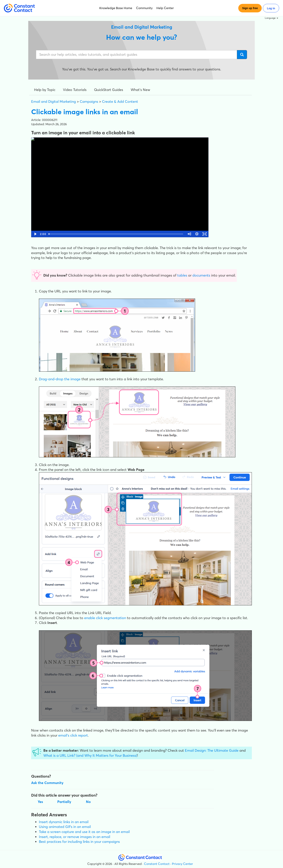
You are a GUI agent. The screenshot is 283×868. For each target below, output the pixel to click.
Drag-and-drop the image (60, 379)
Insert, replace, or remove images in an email (75, 837)
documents (201, 275)
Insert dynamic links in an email (64, 822)
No (88, 802)
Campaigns (89, 102)
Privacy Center (182, 864)
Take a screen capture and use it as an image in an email (84, 832)
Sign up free (250, 8)
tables (182, 275)
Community (144, 8)
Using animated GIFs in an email (65, 827)
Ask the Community (47, 783)
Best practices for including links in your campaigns (79, 842)
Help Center (165, 8)
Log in (271, 8)
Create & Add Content (120, 102)
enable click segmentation (105, 618)
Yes (40, 802)
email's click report (73, 735)
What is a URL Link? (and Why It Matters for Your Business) (90, 755)
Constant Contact (157, 864)
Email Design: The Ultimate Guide (212, 750)
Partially (64, 802)
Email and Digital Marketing (54, 102)
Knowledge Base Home (116, 8)
